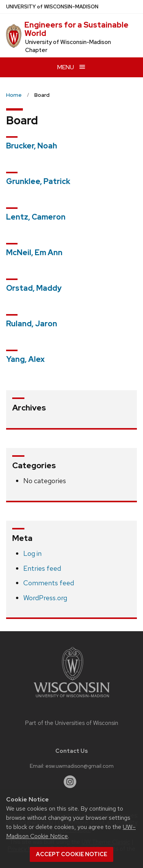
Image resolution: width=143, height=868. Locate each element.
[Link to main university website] (72, 699)
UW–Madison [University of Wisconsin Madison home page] (52, 7)
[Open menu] (71, 67)
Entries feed (42, 568)
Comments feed (49, 583)
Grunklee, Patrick (38, 181)
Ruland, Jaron (32, 324)
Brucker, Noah (32, 146)
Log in (32, 553)
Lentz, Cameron (36, 217)
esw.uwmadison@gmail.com (80, 766)
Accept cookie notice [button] (71, 854)
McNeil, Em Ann (34, 252)
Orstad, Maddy (34, 288)
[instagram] (70, 782)
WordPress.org (45, 598)
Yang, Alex (25, 359)
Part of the (72, 723)
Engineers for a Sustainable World (76, 29)
